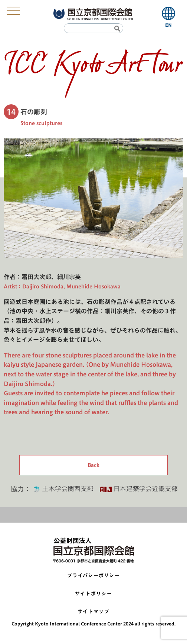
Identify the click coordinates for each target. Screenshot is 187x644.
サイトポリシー (93, 594)
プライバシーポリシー (93, 576)
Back (93, 465)
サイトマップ (93, 612)
